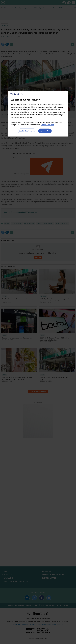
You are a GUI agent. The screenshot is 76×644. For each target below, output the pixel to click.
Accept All (45, 131)
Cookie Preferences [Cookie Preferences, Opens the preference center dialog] (27, 131)
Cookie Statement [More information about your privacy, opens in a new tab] (48, 125)
